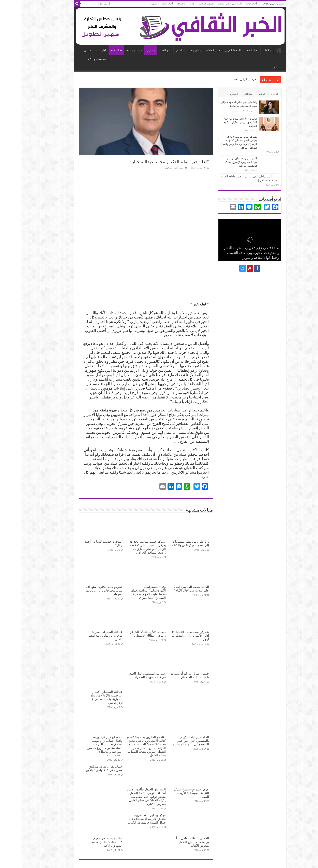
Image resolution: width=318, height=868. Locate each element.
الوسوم (213, 94)
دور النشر (255, 67)
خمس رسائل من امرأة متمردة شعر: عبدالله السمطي (169, 675)
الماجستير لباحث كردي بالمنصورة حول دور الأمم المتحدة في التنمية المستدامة (169, 722)
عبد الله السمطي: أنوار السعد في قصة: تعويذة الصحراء (126, 675)
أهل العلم (80, 50)
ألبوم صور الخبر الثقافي (208, 4)
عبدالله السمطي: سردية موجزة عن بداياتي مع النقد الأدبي (85, 636)
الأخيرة (253, 94)
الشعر (158, 50)
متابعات (246, 50)
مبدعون (130, 50)
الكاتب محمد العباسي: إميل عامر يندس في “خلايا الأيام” (170, 589)
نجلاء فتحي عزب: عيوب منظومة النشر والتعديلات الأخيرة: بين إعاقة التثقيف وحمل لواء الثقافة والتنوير (230, 253)
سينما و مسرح (113, 50)
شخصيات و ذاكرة (76, 59)
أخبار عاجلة (230, 4)
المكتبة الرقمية (185, 4)
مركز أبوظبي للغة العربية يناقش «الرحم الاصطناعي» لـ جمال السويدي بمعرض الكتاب (126, 800)
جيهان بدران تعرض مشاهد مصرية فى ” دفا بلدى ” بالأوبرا (83, 750)
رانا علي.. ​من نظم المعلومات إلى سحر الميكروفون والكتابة (169, 543)
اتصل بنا (132, 4)
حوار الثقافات (192, 50)
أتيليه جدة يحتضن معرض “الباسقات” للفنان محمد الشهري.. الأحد (86, 824)
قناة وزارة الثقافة (164, 4)
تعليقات (227, 94)
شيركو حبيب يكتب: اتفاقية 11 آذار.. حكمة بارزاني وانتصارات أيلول (169, 636)
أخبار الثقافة (231, 50)
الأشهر (240, 94)
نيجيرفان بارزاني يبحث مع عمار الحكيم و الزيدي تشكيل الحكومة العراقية (219, 122)
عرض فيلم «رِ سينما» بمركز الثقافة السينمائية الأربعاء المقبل (170, 775)
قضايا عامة (95, 50)
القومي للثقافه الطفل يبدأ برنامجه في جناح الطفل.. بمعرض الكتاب (171, 824)
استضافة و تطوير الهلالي (71, 861)
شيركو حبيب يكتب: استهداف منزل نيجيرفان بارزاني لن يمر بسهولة (83, 591)
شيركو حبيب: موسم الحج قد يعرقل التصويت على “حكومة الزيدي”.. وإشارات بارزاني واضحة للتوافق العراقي (127, 547)
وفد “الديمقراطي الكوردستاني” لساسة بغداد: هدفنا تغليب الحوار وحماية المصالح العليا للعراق (127, 592)
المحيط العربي (212, 50)
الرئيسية (258, 50)
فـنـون (67, 50)
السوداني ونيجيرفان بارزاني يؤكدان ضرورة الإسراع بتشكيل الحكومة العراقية (219, 162)
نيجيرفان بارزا (229, 79)
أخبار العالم (146, 4)
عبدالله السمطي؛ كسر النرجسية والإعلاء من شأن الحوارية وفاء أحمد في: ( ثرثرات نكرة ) (85, 679)
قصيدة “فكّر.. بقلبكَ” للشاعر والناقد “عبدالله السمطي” (127, 634)
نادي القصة (144, 50)
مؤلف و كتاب (173, 50)
